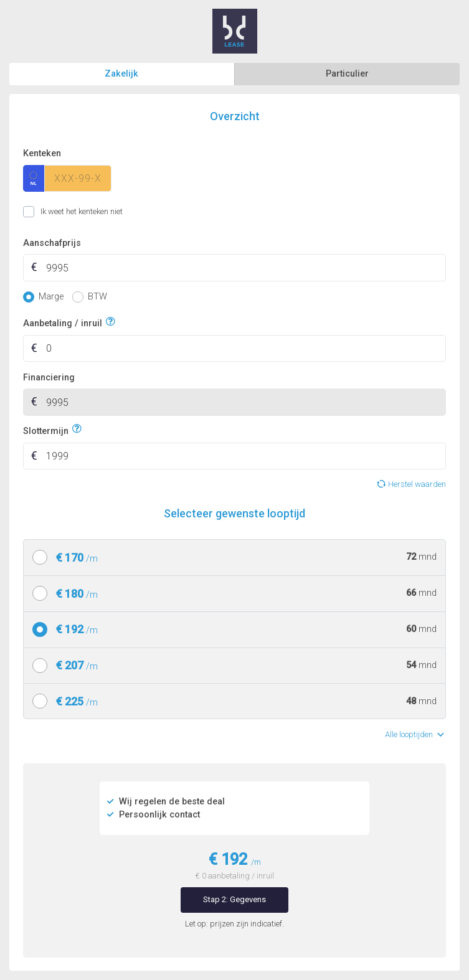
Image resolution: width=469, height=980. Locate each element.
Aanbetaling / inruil (63, 322)
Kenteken (42, 153)
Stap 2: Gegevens (234, 899)
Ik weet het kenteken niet (38, 212)
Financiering (49, 378)
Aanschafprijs (52, 243)
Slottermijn (46, 429)
